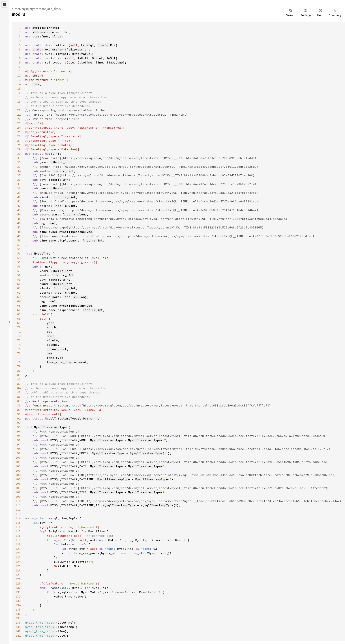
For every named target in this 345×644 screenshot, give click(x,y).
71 (19, 332)
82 (19, 379)
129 (18, 583)
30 (19, 154)
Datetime (85, 62)
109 (18, 497)
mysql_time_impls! (40, 622)
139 (18, 627)
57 (19, 271)
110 (18, 501)
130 (18, 588)
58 (19, 275)
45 (19, 219)
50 (19, 240)
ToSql (111, 58)
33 (19, 167)
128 (18, 579)
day (50, 332)
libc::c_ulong (75, 214)
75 (19, 349)
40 (19, 197)
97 (19, 444)
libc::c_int (93, 240)
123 (18, 557)
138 (18, 622)
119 (18, 540)
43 (19, 210)
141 (18, 635)
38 (19, 188)
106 (18, 484)
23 (19, 123)
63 (19, 297)
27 (19, 141)
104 (18, 475)
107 (18, 488)
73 (19, 340)
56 (19, 266)
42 (19, 206)
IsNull (83, 58)
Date (70, 62)
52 (19, 249)
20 (19, 110)
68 (19, 319)
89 (19, 410)
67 (19, 314)
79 (19, 366)
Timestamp (115, 62)
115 (18, 523)
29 (19, 149)
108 (18, 492)
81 (19, 375)
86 (19, 397)
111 (18, 505)
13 (19, 80)
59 (19, 279)
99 (19, 453)
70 (19, 327)
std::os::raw (43, 32)
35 (19, 175)
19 (19, 106)
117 (18, 531)
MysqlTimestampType (76, 232)
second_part (57, 349)
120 (18, 544)
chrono (38, 75)
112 (18, 510)
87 (19, 401)
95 (19, 436)
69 (19, 323)
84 (19, 388)
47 (19, 227)
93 (19, 427)
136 (18, 614)
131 (18, 592)
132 (18, 596)
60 (19, 284)
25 (19, 132)
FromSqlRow (106, 45)
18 (19, 101)
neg (50, 353)
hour (50, 336)
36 (19, 180)
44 (19, 214)
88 (19, 405)
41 (19, 201)
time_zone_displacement (67, 362)
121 (18, 549)
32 (19, 162)
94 (19, 431)
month (51, 327)
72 (19, 336)
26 (19, 136)
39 (19, 193)
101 (18, 462)
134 (18, 605)
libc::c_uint (61, 162)
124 (18, 562)
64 (19, 301)
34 (19, 171)
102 (18, 466)
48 (19, 232)
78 (19, 362)
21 (19, 115)
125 (18, 566)
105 (18, 479)
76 (19, 353)
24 (19, 128)
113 (18, 514)
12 (19, 75)
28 (19, 145)
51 (19, 245)
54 (19, 258)
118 (18, 536)
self (74, 45)
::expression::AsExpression (60, 49)
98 (19, 449)
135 (18, 609)
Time (99, 62)
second (52, 345)
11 (19, 71)
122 (18, 553)
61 (19, 288)
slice (57, 36)
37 (19, 184)
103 (18, 471)
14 (19, 84)
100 (18, 457)
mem (46, 36)
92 (19, 423)
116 (18, 527)
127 (18, 575)
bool (52, 223)
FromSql (87, 45)
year (50, 323)
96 (19, 440)
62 (19, 293)
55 (19, 262)
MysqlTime (53, 154)
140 (18, 631)
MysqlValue (81, 54)
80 (19, 371)
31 (19, 158)
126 (18, 570)
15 (19, 88)
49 (19, 236)
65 (19, 306)
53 (19, 253)
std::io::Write (45, 28)
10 (19, 67)
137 (18, 618)
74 (19, 345)
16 (19, 93)
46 (19, 223)
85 (19, 392)
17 (19, 97)
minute (52, 340)
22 (19, 119)
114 (18, 518)
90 (19, 414)
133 (18, 601)
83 (19, 384)
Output (97, 58)
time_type (55, 358)
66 (19, 310)
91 (19, 418)
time (36, 84)
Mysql (64, 54)
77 (19, 358)
